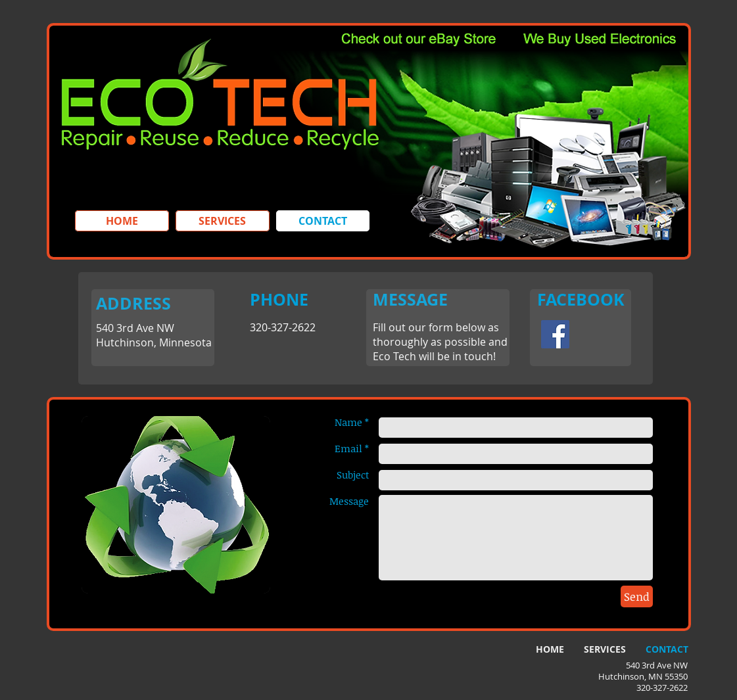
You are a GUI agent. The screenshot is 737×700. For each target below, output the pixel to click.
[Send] (637, 596)
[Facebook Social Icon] (555, 334)
